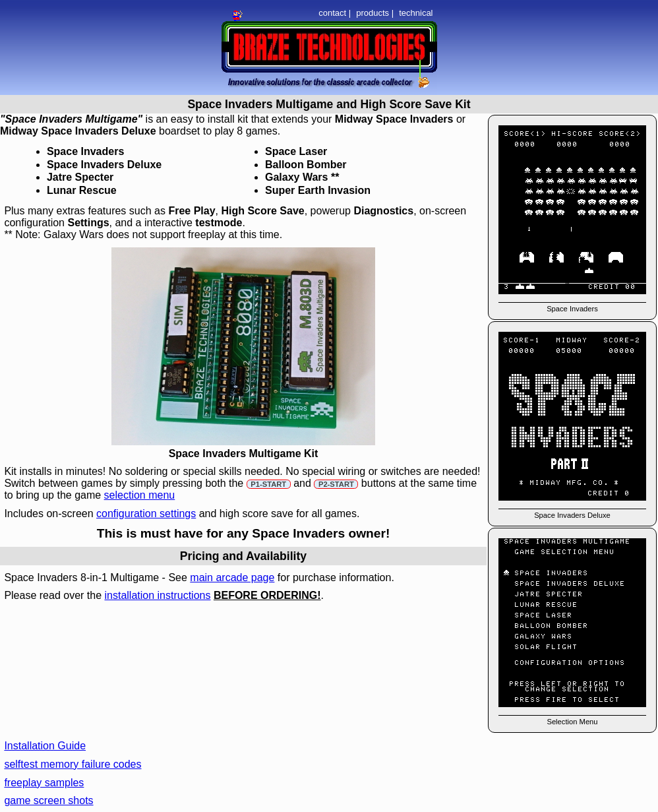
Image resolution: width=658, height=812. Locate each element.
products (373, 13)
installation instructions (157, 595)
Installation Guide (45, 746)
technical (416, 13)
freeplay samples (44, 783)
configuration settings (146, 514)
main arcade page (232, 578)
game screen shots (48, 800)
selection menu (140, 495)
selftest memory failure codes (73, 764)
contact (332, 13)
